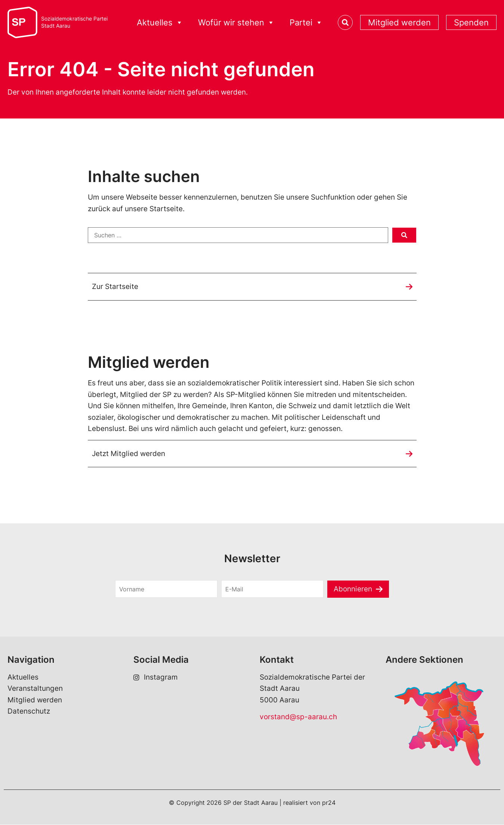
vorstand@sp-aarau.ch (298, 717)
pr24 (329, 803)
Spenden (471, 22)
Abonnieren (353, 589)
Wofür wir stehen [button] (236, 23)
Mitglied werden (399, 22)
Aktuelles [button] (160, 23)
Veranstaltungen (35, 689)
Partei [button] (306, 23)
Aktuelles (23, 678)
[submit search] (404, 235)
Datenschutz (29, 712)
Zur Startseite (115, 287)
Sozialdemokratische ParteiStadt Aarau (74, 22)
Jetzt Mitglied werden (129, 454)
